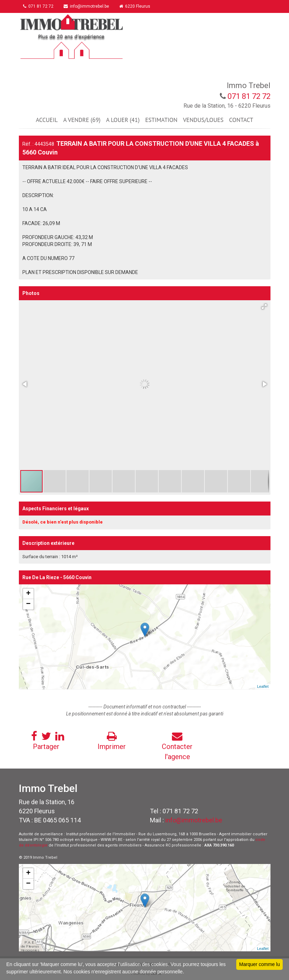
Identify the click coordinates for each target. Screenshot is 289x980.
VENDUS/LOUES (203, 120)
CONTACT (241, 120)
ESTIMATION (161, 120)
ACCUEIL (47, 120)
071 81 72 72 (39, 6)
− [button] (28, 604)
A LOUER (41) (123, 120)
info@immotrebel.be (88, 6)
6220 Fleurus (138, 6)
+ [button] (28, 594)
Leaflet (263, 686)
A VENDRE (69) (82, 120)
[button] (264, 307)
